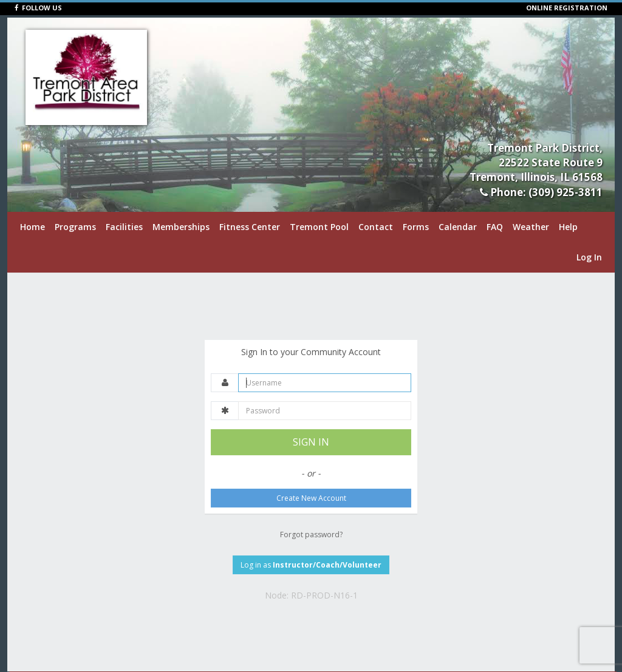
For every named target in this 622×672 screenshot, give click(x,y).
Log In (589, 257)
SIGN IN (311, 442)
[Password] (325, 411)
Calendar (458, 227)
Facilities (124, 227)
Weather (531, 227)
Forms (416, 227)
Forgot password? (311, 535)
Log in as (311, 565)
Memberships (181, 227)
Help (568, 227)
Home (32, 227)
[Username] (325, 383)
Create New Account (311, 498)
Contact (376, 227)
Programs (75, 227)
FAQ (495, 227)
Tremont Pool (319, 227)
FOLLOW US (38, 8)
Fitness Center (250, 227)
